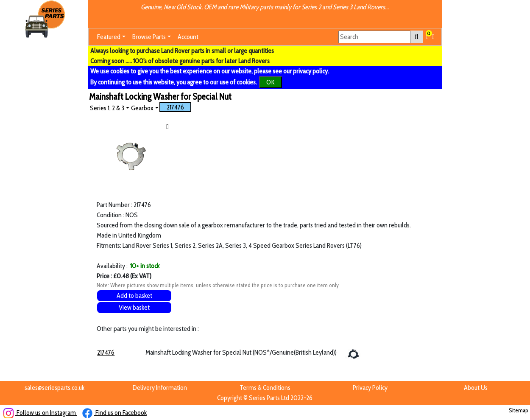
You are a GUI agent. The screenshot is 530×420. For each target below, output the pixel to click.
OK (271, 82)
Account (188, 37)
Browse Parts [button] (149, 37)
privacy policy (310, 71)
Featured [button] (109, 37)
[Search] (374, 37)
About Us (476, 388)
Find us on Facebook (114, 413)
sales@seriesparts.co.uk (54, 388)
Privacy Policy (370, 388)
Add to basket (134, 295)
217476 (175, 107)
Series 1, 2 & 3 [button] (107, 108)
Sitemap (519, 410)
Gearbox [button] (142, 108)
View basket (134, 307)
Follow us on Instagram (40, 413)
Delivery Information (160, 388)
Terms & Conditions (265, 388)
